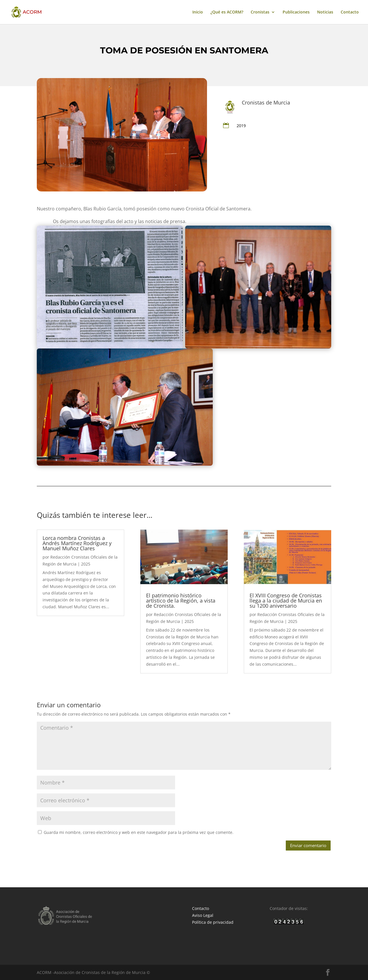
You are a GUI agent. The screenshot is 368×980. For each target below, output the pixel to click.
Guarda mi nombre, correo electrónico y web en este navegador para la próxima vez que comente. (139, 832)
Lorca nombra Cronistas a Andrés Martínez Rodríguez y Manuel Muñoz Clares (77, 543)
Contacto (350, 12)
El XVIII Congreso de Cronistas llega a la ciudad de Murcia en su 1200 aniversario (286, 601)
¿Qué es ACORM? (227, 12)
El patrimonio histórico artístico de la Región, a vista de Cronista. (181, 601)
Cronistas (260, 12)
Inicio (198, 12)
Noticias (325, 12)
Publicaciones (296, 12)
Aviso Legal (203, 915)
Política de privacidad (213, 922)
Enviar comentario (308, 845)
